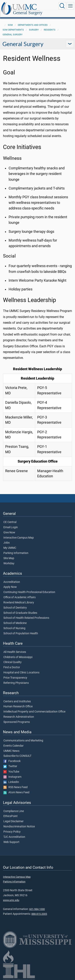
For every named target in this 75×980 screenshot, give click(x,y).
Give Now (9, 533)
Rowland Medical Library (19, 603)
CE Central (10, 522)
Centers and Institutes (17, 702)
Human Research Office (18, 707)
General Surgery (28, 13)
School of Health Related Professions (26, 618)
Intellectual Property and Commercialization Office (34, 712)
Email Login (11, 527)
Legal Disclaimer (13, 821)
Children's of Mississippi (18, 657)
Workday (9, 564)
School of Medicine (15, 623)
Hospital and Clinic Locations (21, 673)
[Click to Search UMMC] (62, 6)
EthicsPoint (10, 816)
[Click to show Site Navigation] (70, 6)
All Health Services (15, 652)
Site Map (9, 558)
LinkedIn (11, 782)
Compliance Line (14, 811)
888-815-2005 (39, 914)
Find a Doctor (12, 667)
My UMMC (10, 548)
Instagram (12, 777)
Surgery (34, 30)
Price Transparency (15, 678)
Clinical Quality (12, 662)
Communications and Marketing (23, 741)
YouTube (11, 772)
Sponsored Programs (17, 722)
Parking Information (16, 553)
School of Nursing (14, 628)
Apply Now (10, 587)
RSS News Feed (15, 787)
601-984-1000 (37, 909)
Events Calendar (13, 746)
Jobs (6, 543)
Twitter (10, 766)
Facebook (12, 761)
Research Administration (19, 717)
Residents (50, 30)
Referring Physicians (16, 683)
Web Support (11, 842)
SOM (10, 25)
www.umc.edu (11, 900)
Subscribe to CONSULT (17, 756)
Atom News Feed (16, 792)
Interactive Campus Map (19, 538)
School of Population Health (21, 634)
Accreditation (12, 582)
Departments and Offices (33, 25)
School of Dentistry (15, 608)
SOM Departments (13, 30)
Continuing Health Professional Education (29, 592)
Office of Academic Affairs (19, 597)
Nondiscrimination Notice (19, 827)
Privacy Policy (12, 832)
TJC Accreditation (14, 837)
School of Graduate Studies (20, 613)
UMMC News (11, 751)
